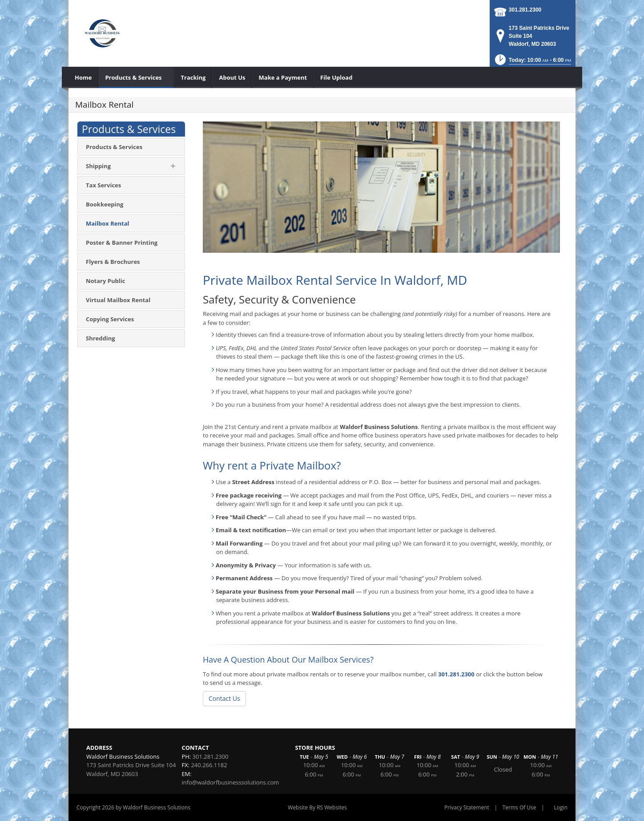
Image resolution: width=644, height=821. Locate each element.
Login (561, 807)
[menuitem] (83, 77)
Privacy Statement (467, 807)
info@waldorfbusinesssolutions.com (230, 782)
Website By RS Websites (317, 807)
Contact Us (224, 698)
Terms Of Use (519, 807)
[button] (532, 63)
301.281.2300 (525, 10)
